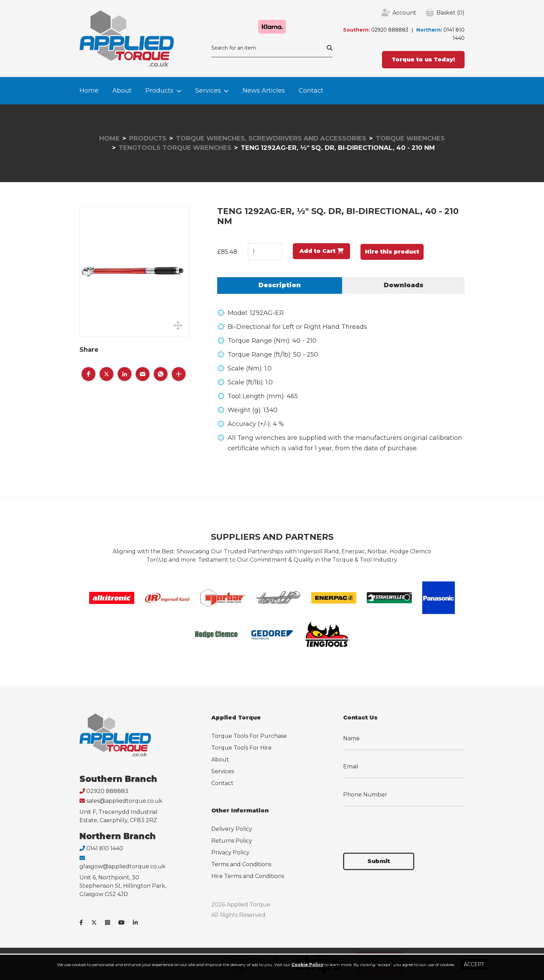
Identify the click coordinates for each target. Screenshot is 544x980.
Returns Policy (232, 841)
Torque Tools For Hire (241, 748)
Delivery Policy (232, 829)
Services (208, 91)
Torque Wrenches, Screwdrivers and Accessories (271, 138)
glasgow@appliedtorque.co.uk (122, 866)
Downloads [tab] (403, 285)
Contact (311, 91)
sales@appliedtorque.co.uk (124, 801)
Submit (379, 861)
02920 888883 (390, 30)
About (122, 91)
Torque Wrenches (410, 138)
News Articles (264, 91)
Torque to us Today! (423, 59)
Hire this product (392, 252)
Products (159, 91)
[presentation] (396, 825)
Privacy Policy (230, 853)
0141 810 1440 (105, 848)
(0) (450, 13)
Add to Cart (321, 251)
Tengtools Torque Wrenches (175, 148)
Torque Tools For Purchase (249, 736)
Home (89, 91)
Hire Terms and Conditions (248, 876)
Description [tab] (280, 285)
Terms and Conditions (241, 864)
